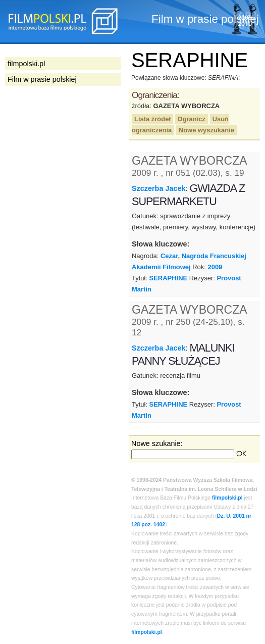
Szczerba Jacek (158, 188)
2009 (215, 267)
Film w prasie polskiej (42, 79)
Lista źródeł (152, 119)
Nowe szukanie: (157, 443)
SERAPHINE (169, 278)
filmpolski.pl (227, 498)
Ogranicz (192, 119)
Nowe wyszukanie (206, 130)
